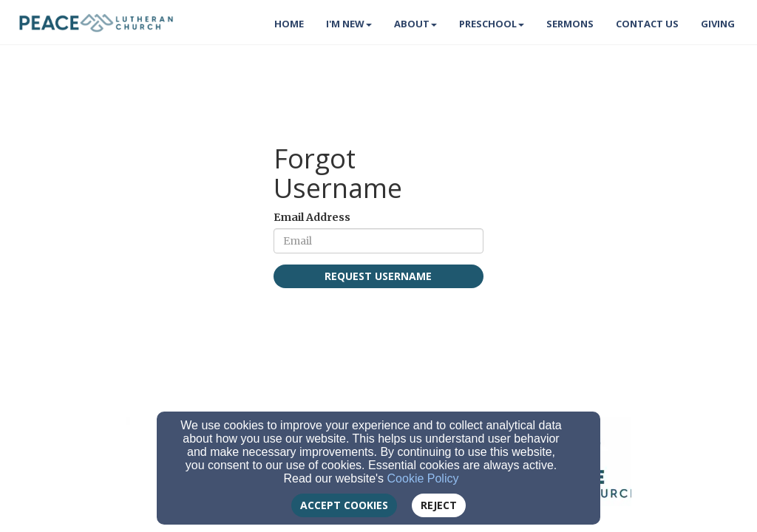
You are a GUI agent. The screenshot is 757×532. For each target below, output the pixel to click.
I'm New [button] (349, 24)
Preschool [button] (492, 24)
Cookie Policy (423, 478)
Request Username (378, 276)
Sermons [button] (570, 24)
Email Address (312, 217)
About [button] (415, 24)
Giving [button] (718, 24)
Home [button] (289, 24)
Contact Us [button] (647, 24)
